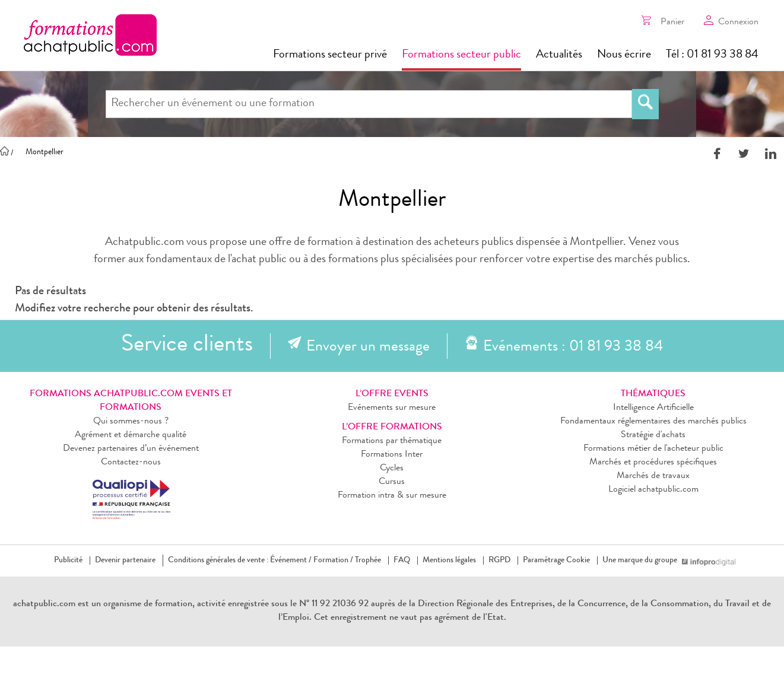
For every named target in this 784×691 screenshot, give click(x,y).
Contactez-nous (131, 463)
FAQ (402, 561)
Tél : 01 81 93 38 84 (712, 55)
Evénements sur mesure (392, 408)
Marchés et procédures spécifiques (653, 463)
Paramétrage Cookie (556, 561)
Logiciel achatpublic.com (653, 490)
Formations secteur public (461, 55)
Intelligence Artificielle (653, 408)
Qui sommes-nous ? (131, 422)
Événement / (291, 561)
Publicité (68, 561)
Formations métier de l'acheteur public (653, 449)
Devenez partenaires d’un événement (131, 449)
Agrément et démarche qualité (131, 435)
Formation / (333, 561)
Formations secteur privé (330, 55)
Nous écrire (624, 55)
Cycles (392, 469)
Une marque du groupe (642, 561)
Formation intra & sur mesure (392, 496)
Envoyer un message (368, 348)
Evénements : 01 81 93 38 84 (573, 348)
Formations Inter (392, 455)
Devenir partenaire (125, 561)
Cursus (392, 482)
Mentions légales (449, 561)
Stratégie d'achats (653, 435)
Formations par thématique (392, 441)
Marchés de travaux (653, 476)
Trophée (368, 561)
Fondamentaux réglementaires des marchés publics (653, 422)
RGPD (499, 561)
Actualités (559, 55)
